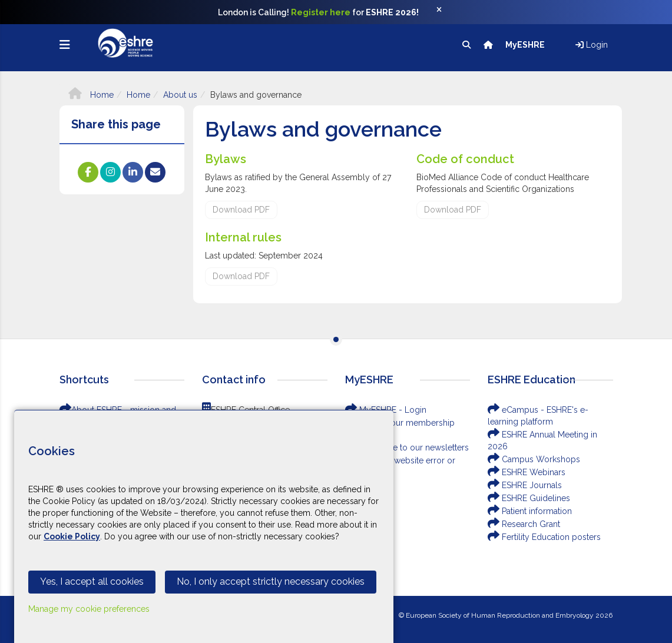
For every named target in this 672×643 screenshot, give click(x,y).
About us (180, 95)
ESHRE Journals (525, 485)
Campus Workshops (534, 459)
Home (91, 95)
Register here (321, 12)
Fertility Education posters (544, 537)
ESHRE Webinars (527, 472)
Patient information (530, 511)
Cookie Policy (72, 536)
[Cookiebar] (204, 526)
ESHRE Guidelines (529, 498)
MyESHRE (526, 45)
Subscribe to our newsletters (407, 448)
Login (592, 45)
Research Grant (524, 524)
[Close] (445, 12)
